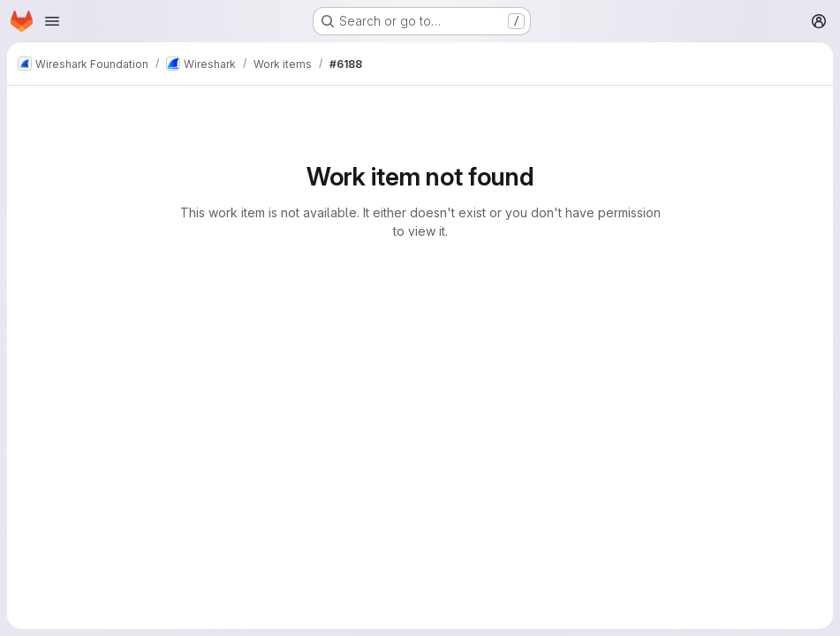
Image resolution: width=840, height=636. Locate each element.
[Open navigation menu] (52, 21)
